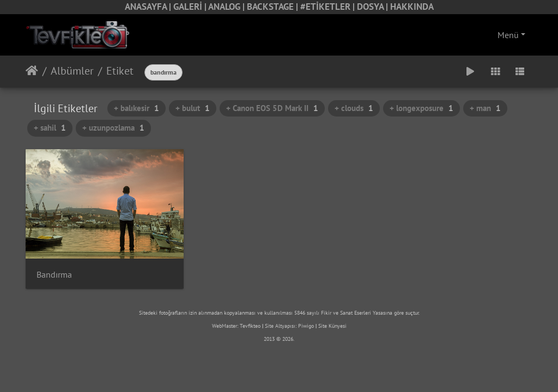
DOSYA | (374, 7)
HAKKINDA (412, 7)
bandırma (163, 72)
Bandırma (54, 275)
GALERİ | (191, 7)
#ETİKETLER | (329, 7)
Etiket (120, 71)
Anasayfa (32, 71)
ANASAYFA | (149, 7)
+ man (485, 108)
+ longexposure (421, 108)
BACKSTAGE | (274, 7)
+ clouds (354, 108)
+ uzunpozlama (113, 128)
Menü (508, 35)
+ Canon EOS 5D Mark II (272, 108)
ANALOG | (228, 7)
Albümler (72, 71)
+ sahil (50, 128)
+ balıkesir (137, 108)
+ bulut (193, 108)
